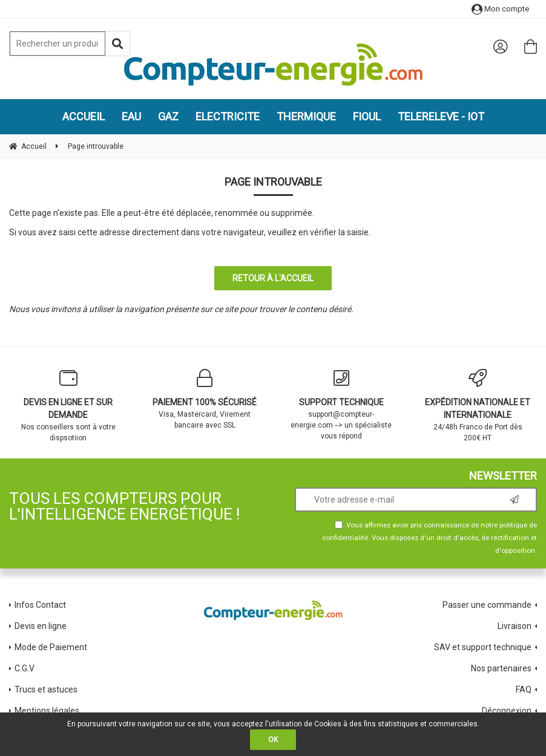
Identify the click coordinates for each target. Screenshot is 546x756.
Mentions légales (47, 711)
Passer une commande (487, 605)
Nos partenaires (501, 668)
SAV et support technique (483, 647)
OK (273, 740)
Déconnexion (507, 711)
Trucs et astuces (47, 689)
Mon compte (500, 9)
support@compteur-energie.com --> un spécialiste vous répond (341, 405)
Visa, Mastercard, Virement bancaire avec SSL (205, 399)
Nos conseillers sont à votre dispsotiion (68, 406)
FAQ (524, 689)
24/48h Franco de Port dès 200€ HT (478, 406)
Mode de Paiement (51, 647)
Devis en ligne (41, 626)
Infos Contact (40, 605)
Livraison (515, 626)
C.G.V (25, 668)
